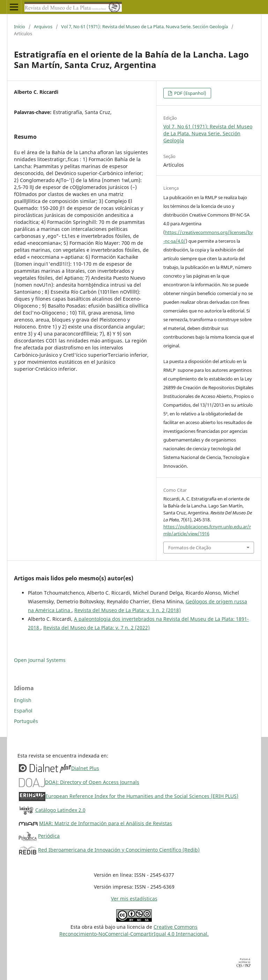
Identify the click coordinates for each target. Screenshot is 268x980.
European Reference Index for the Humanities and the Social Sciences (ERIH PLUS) (142, 796)
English (23, 700)
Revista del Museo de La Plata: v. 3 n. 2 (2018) (128, 610)
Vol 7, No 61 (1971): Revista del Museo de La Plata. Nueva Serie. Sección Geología (144, 27)
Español (23, 711)
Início (20, 27)
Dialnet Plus (85, 768)
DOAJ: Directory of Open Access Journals (92, 782)
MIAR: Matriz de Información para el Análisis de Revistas (106, 823)
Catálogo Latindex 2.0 (60, 810)
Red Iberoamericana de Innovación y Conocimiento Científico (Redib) (119, 850)
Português (26, 721)
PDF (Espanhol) (190, 93)
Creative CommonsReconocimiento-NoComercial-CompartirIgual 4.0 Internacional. (134, 930)
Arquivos (43, 27)
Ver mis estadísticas (134, 899)
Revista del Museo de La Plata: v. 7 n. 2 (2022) (96, 628)
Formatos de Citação (190, 548)
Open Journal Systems (40, 660)
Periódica (49, 836)
